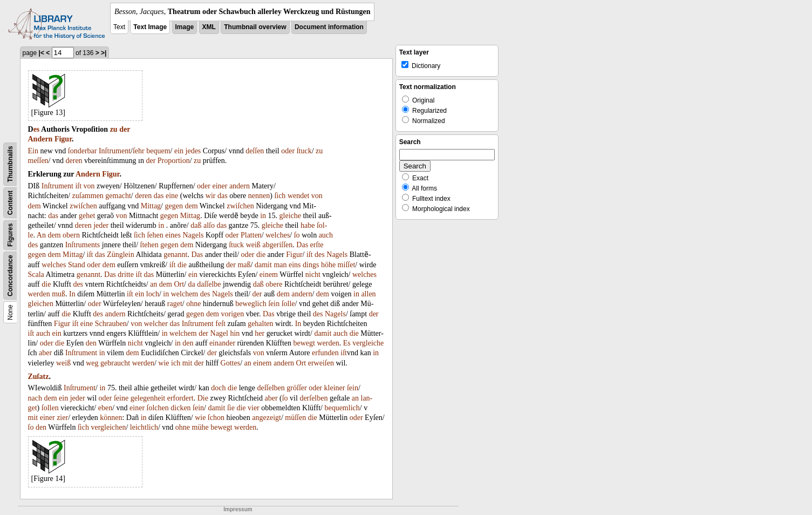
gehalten (260, 324)
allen (368, 294)
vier (254, 408)
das (159, 196)
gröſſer (296, 388)
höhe (328, 265)
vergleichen (108, 427)
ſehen (155, 235)
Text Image (150, 27)
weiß (253, 245)
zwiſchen (83, 206)
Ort (179, 284)
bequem (158, 151)
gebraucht (115, 363)
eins (295, 265)
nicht (313, 275)
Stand (77, 265)
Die (203, 398)
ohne (193, 304)
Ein (33, 151)
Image (185, 27)
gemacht (118, 196)
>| (104, 53)
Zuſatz (39, 377)
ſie (231, 408)
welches (278, 235)
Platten (251, 235)
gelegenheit (148, 398)
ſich (280, 196)
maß (244, 265)
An (41, 235)
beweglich (251, 304)
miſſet (347, 265)
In (72, 294)
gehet (87, 216)
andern (240, 186)
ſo (297, 235)
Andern (40, 139)
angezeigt (267, 418)
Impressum (238, 509)
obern (71, 235)
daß (196, 225)
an (153, 284)
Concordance (10, 276)
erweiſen (321, 363)
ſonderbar (83, 151)
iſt (78, 186)
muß (59, 294)
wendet (298, 196)
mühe (200, 427)
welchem (185, 294)
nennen (259, 196)
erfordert (180, 398)
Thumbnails (10, 164)
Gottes (231, 363)
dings (311, 265)
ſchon (216, 418)
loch (153, 294)
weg (92, 363)
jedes (193, 151)
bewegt (304, 343)
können (111, 418)
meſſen (38, 161)
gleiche (290, 216)
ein (179, 151)
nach (35, 398)
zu (114, 129)
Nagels (193, 235)
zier (62, 418)
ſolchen (158, 408)
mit (187, 363)
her (260, 333)
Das (302, 245)
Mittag (151, 206)
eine (172, 196)
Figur (63, 139)
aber (45, 353)
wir (211, 196)
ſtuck (304, 151)
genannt (175, 255)
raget (175, 304)
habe (308, 225)
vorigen (233, 314)
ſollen (50, 408)
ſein (274, 304)
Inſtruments (83, 245)
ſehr (139, 151)
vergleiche (368, 343)
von (89, 186)
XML (209, 27)
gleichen (41, 304)
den (91, 343)
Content (10, 203)
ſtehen (149, 245)
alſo (209, 225)
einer (220, 186)
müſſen (295, 418)
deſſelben (271, 388)
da (191, 284)
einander (222, 343)
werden (39, 294)
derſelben (313, 398)
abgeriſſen (277, 245)
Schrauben (111, 324)
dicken (180, 408)
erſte (317, 245)
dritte (126, 275)
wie (163, 363)
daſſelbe (209, 284)
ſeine (121, 398)
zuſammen (88, 196)
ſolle (288, 304)
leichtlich (144, 427)
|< (42, 53)
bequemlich (342, 408)
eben (105, 408)
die (261, 255)
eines (173, 235)
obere (274, 284)
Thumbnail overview (255, 27)
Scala (36, 275)
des (33, 245)
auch (326, 235)
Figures (10, 235)
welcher (156, 324)
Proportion (174, 161)
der (125, 129)
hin (235, 333)
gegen (174, 206)
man (280, 265)
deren (74, 161)
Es (347, 343)
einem (269, 275)
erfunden (325, 353)
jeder (101, 225)
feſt (220, 324)
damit (263, 265)
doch (218, 388)
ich (176, 363)
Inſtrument (115, 151)
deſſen (255, 151)
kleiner (335, 388)
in (263, 216)
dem (35, 206)
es (37, 129)
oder (288, 151)
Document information (329, 27)
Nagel (219, 333)
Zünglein (121, 255)
